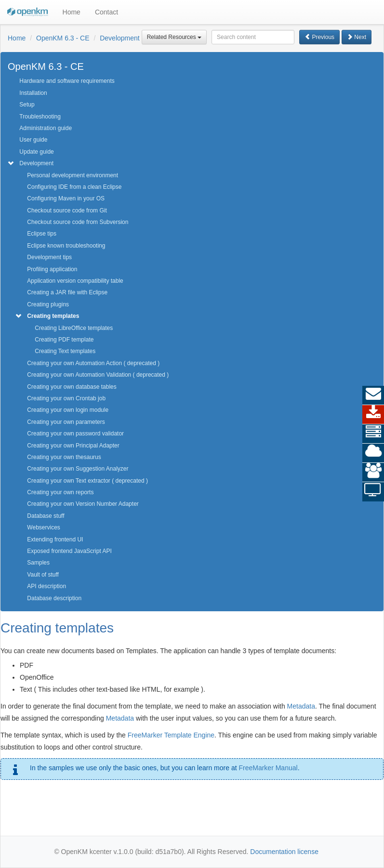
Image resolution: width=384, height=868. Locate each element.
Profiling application (52, 269)
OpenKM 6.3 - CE (63, 38)
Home (72, 12)
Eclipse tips (42, 234)
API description (46, 586)
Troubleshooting (40, 117)
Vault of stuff (43, 575)
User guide (33, 140)
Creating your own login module (68, 410)
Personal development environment (73, 175)
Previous (319, 37)
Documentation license (284, 852)
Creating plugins (48, 304)
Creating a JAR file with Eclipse (67, 292)
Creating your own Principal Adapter (73, 446)
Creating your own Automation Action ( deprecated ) (93, 363)
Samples (38, 563)
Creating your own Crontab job (66, 398)
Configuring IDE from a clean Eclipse (74, 187)
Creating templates (53, 316)
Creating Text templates (65, 351)
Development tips (49, 257)
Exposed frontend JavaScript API (69, 551)
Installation (33, 93)
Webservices (43, 527)
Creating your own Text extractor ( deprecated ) (87, 481)
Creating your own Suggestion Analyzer (78, 469)
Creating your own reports (60, 492)
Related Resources (174, 37)
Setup (27, 105)
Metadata (301, 706)
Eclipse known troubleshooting (66, 246)
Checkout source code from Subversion (78, 222)
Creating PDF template (64, 340)
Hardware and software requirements (67, 81)
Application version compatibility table (75, 281)
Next (357, 37)
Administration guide (46, 128)
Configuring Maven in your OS (66, 198)
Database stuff (46, 516)
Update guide (36, 152)
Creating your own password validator (75, 434)
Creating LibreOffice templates (74, 328)
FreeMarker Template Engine (171, 735)
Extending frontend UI (55, 539)
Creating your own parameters (66, 422)
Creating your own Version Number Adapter (83, 504)
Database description (54, 598)
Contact (106, 12)
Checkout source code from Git (67, 210)
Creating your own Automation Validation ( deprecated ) (98, 375)
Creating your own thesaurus (64, 457)
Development (120, 38)
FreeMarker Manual (268, 768)
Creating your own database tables (72, 387)
